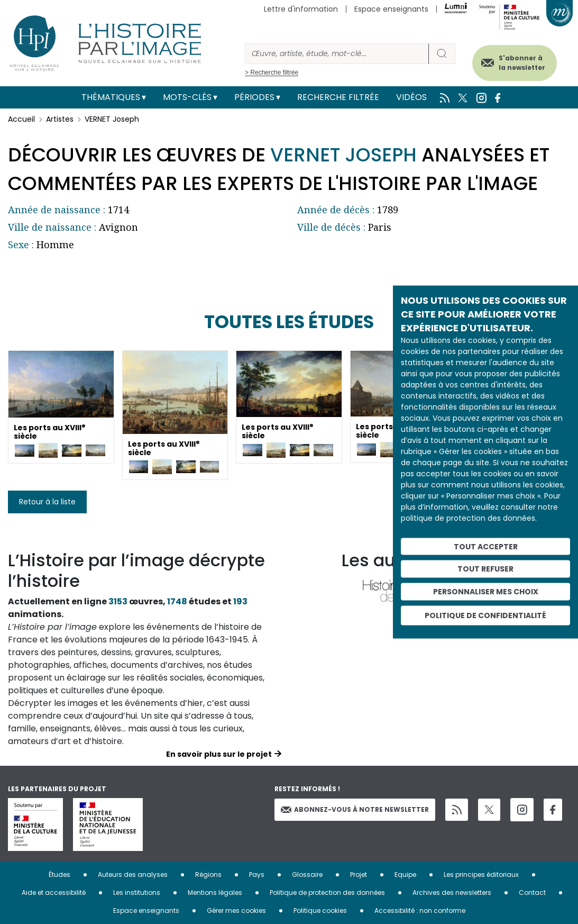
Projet (359, 875)
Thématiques (111, 97)
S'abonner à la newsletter (519, 62)
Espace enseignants (391, 9)
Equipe (405, 875)
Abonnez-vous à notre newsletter (355, 809)
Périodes (254, 97)
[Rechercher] (337, 54)
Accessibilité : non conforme (420, 911)
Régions (208, 875)
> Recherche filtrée (272, 73)
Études (59, 875)
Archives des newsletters (452, 893)
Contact (532, 893)
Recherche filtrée (338, 97)
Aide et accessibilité (54, 893)
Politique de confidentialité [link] (485, 615)
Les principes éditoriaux (481, 875)
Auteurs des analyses (133, 875)
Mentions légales (215, 893)
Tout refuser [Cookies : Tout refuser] (485, 569)
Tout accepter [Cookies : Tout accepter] (486, 546)
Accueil (21, 119)
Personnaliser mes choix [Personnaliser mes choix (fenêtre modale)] (486, 592)
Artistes (60, 119)
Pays (257, 875)
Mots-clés (187, 97)
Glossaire (307, 875)
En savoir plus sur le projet (219, 754)
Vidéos (411, 97)
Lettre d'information (301, 9)
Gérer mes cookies (236, 911)
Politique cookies (320, 911)
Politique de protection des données (327, 893)
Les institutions (137, 893)
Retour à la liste (47, 502)
